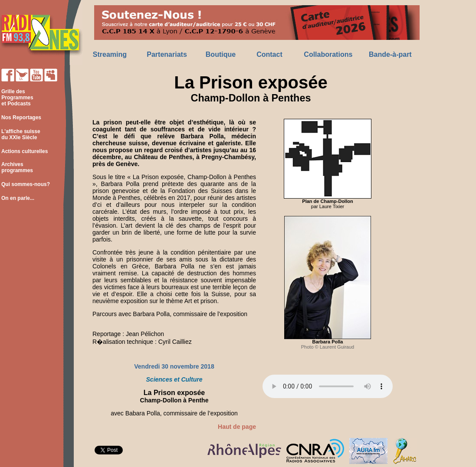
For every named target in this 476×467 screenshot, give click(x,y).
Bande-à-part (390, 54)
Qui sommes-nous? (26, 184)
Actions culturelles (25, 151)
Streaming (110, 54)
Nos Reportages (21, 118)
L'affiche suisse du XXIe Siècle (20, 134)
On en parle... (18, 198)
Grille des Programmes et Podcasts (17, 98)
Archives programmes (16, 167)
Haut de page (237, 427)
